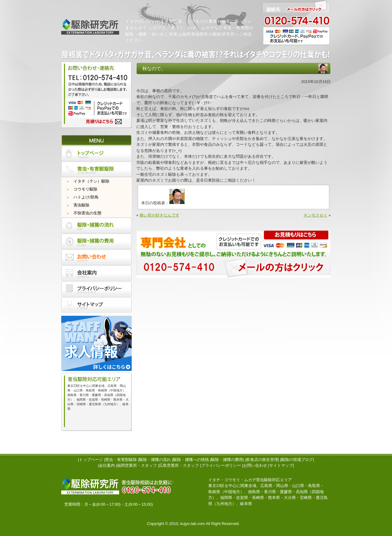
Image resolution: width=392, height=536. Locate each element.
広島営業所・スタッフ (179, 465)
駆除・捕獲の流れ (155, 460)
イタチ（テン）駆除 (91, 181)
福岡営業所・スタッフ (137, 465)
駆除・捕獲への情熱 (191, 460)
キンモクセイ (315, 215)
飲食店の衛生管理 (262, 460)
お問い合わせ (255, 465)
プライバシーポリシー (221, 465)
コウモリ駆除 (85, 189)
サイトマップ (281, 465)
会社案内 (107, 465)
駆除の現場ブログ (297, 460)
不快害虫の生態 (87, 213)
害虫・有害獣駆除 (121, 460)
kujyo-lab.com (193, 524)
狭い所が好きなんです (160, 215)
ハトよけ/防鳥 (86, 197)
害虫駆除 (81, 205)
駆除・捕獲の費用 (227, 460)
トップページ (91, 460)
